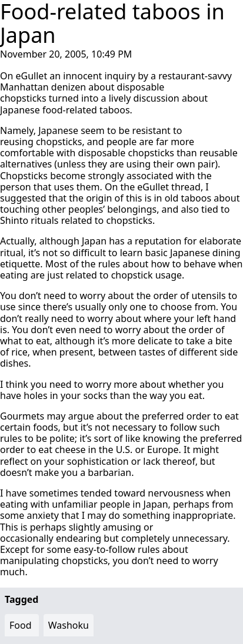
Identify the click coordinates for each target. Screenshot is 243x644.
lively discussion (144, 98)
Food (21, 625)
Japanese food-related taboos (65, 110)
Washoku (69, 625)
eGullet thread (169, 187)
